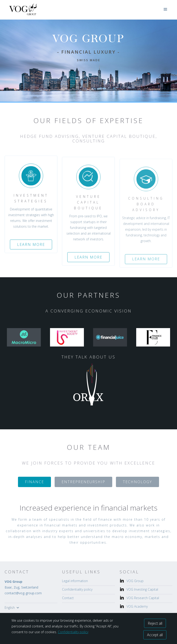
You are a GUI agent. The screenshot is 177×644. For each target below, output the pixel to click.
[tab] (34, 482)
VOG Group (135, 581)
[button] (165, 9)
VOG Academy (137, 606)
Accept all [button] (155, 635)
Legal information (75, 581)
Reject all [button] (155, 623)
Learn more (31, 248)
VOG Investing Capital (142, 589)
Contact (68, 598)
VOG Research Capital (143, 598)
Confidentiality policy (77, 589)
